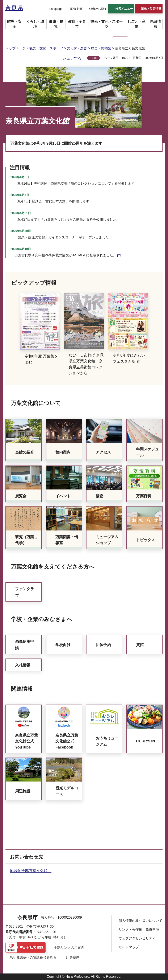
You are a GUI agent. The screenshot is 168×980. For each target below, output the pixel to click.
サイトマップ (129, 947)
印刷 (95, 58)
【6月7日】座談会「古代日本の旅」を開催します (52, 201)
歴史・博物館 (101, 48)
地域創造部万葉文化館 (31, 871)
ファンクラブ (25, 592)
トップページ (16, 48)
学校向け (63, 645)
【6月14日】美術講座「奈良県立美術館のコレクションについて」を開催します (75, 183)
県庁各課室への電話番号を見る (33, 957)
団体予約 (103, 645)
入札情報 (23, 665)
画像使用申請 (25, 645)
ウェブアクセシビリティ (137, 938)
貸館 (140, 645)
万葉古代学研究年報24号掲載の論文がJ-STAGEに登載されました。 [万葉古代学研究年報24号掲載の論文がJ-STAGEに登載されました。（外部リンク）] (66, 255)
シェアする (72, 58)
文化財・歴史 (77, 48)
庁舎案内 (73, 957)
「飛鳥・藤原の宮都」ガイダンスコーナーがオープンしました (62, 237)
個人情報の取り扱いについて (140, 921)
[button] (53, 9)
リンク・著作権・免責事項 (139, 929)
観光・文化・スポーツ (46, 48)
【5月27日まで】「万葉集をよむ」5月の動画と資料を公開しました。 (67, 219)
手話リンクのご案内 (69, 948)
